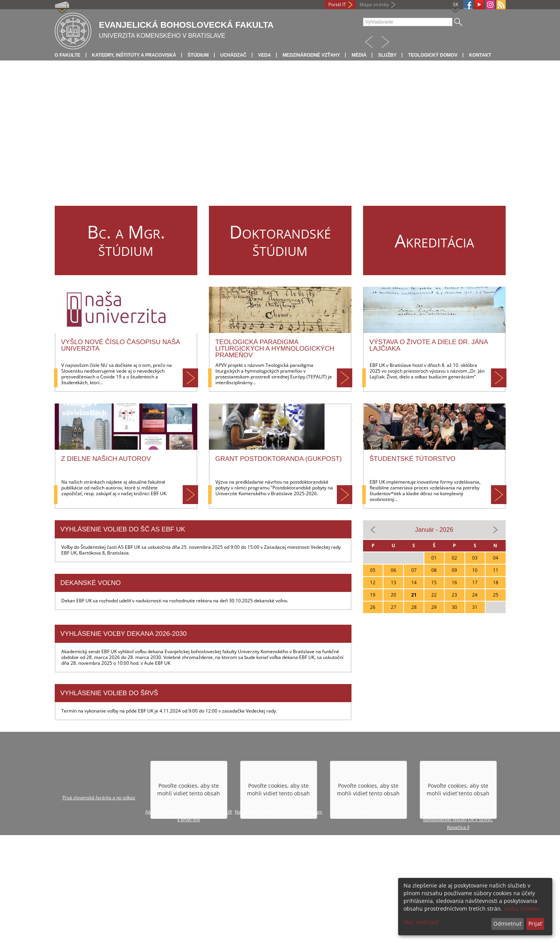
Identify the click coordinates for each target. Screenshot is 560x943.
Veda (265, 55)
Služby (387, 55)
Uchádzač (234, 55)
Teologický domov (433, 55)
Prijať (535, 924)
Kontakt (480, 55)
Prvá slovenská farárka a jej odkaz (99, 798)
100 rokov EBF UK (368, 812)
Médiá (359, 55)
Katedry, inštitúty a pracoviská (134, 55)
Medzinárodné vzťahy (311, 55)
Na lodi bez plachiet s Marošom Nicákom (278, 812)
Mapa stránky (374, 4)
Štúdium (198, 55)
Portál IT (337, 4)
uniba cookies (521, 909)
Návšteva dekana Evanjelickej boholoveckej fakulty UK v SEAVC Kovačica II (458, 819)
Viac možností (421, 922)
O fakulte (68, 55)
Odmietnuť (507, 924)
